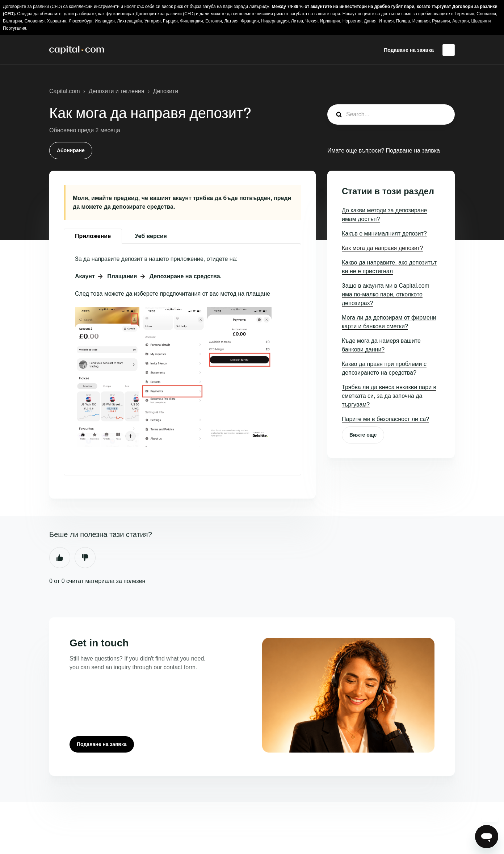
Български (449, 50)
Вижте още (363, 435)
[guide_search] (391, 114)
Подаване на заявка (409, 50)
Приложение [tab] (93, 236)
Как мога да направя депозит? (383, 248)
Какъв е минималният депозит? (384, 234)
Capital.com (64, 91)
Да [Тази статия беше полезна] (60, 558)
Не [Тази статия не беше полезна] (85, 558)
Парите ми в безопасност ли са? (385, 419)
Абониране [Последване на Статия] (71, 150)
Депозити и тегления (117, 91)
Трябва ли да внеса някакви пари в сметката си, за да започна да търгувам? (389, 396)
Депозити (166, 91)
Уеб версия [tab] (151, 236)
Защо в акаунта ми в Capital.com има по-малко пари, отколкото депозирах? (386, 294)
